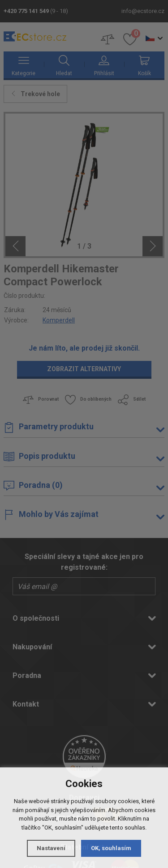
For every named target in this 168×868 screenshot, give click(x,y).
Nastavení (51, 848)
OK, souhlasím (111, 848)
